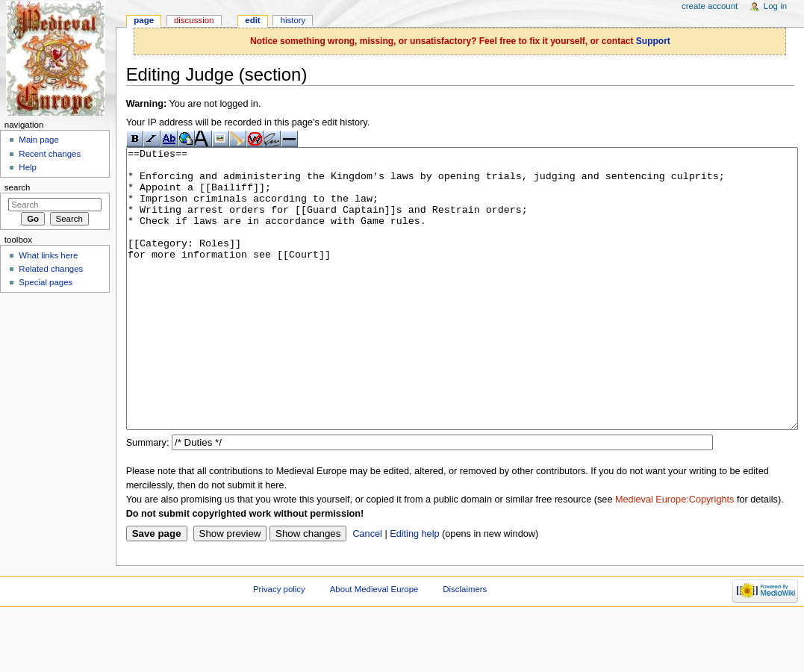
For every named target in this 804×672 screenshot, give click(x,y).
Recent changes (50, 154)
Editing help (414, 590)
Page (144, 20)
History (293, 20)
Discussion (194, 20)
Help (28, 167)
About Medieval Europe (374, 645)
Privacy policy (279, 645)
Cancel (367, 590)
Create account (710, 6)
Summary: (148, 499)
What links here (48, 255)
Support (653, 41)
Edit (252, 20)
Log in (775, 6)
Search (18, 187)
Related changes (51, 269)
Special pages (46, 282)
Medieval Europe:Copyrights (674, 556)
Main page (39, 140)
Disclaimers (465, 645)
